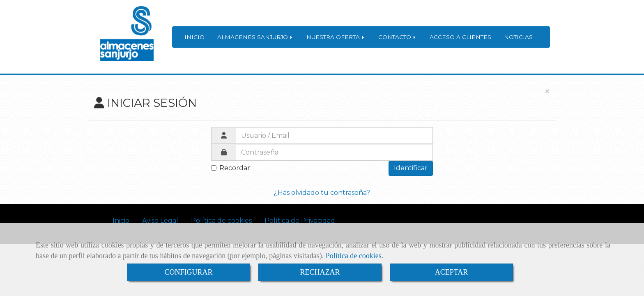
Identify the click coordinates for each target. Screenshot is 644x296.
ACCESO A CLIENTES (460, 37)
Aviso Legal (160, 221)
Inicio (121, 221)
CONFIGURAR (188, 272)
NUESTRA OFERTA (336, 37)
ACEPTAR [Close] (452, 272)
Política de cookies (354, 256)
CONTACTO (398, 37)
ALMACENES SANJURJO (255, 37)
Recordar (231, 168)
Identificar (411, 168)
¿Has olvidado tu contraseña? (322, 193)
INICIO (194, 37)
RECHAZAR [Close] (320, 272)
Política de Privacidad (300, 221)
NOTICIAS (518, 37)
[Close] (547, 92)
